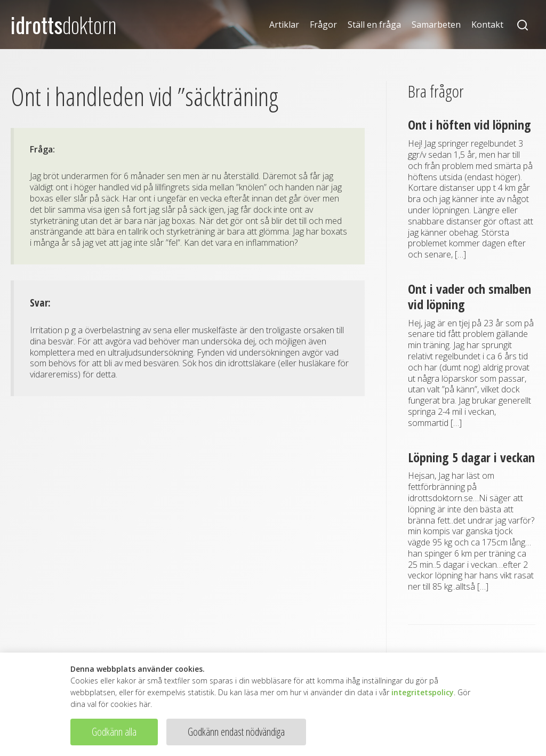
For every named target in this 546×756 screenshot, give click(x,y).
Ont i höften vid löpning (469, 124)
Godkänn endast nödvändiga (236, 732)
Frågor (323, 25)
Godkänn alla (114, 732)
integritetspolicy (423, 692)
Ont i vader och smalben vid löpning (469, 296)
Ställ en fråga (374, 25)
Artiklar (284, 25)
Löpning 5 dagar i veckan (471, 457)
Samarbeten (436, 25)
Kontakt (487, 25)
